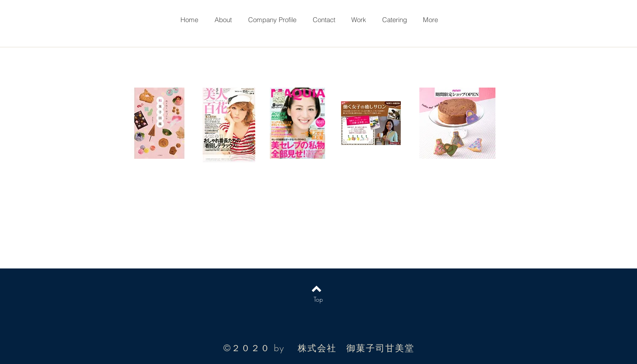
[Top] (318, 299)
